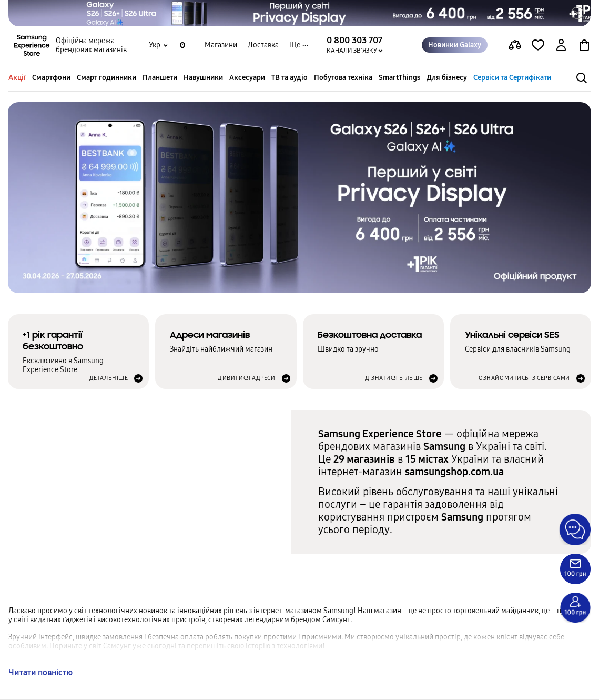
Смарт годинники (106, 78)
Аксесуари (247, 78)
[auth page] (561, 45)
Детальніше (109, 378)
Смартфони (51, 78)
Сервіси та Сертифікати (512, 78)
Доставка (263, 45)
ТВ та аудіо (290, 78)
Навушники (203, 78)
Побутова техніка (343, 78)
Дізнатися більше (394, 378)
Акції (17, 78)
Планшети (160, 78)
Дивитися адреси (246, 378)
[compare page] (515, 45)
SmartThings (399, 78)
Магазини (221, 45)
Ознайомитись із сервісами (524, 378)
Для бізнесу (447, 78)
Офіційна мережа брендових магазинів (91, 45)
